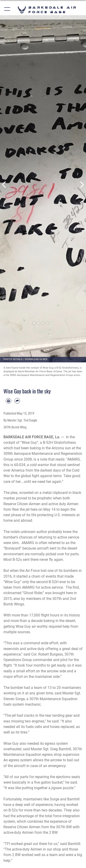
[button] (7, 10)
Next (82, 185)
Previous (4, 185)
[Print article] (8, 401)
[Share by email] (17, 401)
